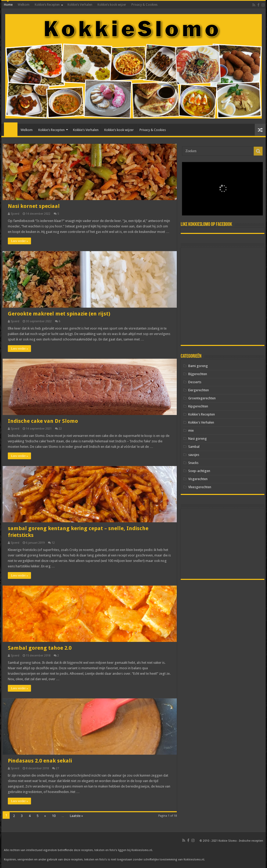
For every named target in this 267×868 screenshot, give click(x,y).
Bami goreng (198, 366)
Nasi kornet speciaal (34, 206)
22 (60, 429)
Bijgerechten (198, 374)
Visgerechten (198, 479)
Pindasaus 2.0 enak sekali (40, 761)
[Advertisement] (223, 296)
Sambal (194, 447)
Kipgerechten (198, 406)
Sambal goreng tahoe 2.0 (40, 648)
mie (191, 430)
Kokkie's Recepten (202, 414)
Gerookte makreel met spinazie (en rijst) (59, 314)
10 (54, 816)
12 (53, 543)
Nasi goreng (198, 439)
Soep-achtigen (199, 471)
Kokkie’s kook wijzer (112, 5)
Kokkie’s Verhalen (80, 5)
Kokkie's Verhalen (201, 422)
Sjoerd (15, 214)
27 (57, 768)
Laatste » (76, 816)
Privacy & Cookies (144, 5)
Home (8, 5)
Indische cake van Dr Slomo (43, 421)
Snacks (193, 463)
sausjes (194, 455)
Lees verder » (19, 241)
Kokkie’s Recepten (47, 5)
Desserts (195, 382)
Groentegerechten (202, 398)
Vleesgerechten (200, 487)
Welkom (24, 5)
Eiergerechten (199, 390)
